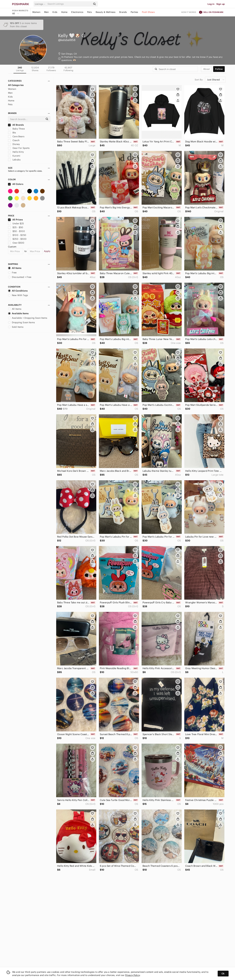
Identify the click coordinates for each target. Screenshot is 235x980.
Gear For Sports (19, 148)
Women (36, 12)
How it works (189, 12)
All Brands (16, 125)
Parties (134, 12)
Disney (14, 144)
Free (12, 273)
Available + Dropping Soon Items (28, 318)
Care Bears (16, 136)
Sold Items (16, 327)
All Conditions (18, 291)
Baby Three (16, 129)
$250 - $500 (17, 239)
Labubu (14, 160)
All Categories (16, 85)
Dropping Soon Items (21, 322)
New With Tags (18, 295)
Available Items (18, 313)
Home (64, 12)
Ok (223, 974)
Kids (55, 12)
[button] (41, 4)
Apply (47, 251)
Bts (12, 133)
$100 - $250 (17, 235)
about (206, 69)
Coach (14, 140)
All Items (15, 268)
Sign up (221, 4)
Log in (211, 4)
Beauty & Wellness (106, 12)
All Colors (16, 184)
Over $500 (16, 243)
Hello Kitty (16, 152)
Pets (89, 12)
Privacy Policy (133, 975)
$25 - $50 (16, 227)
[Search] (69, 4)
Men (46, 12)
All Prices (15, 220)
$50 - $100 (16, 231)
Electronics (77, 12)
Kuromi (14, 156)
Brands (123, 12)
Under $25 (16, 223)
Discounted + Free (20, 277)
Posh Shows (148, 12)
